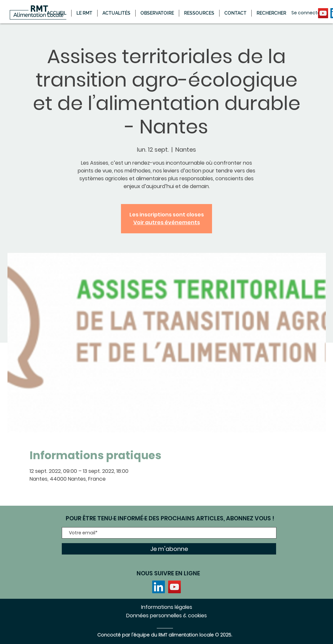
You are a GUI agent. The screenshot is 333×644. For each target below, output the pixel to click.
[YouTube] (323, 13)
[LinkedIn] (159, 587)
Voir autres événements (167, 222)
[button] (116, 13)
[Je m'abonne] (169, 549)
